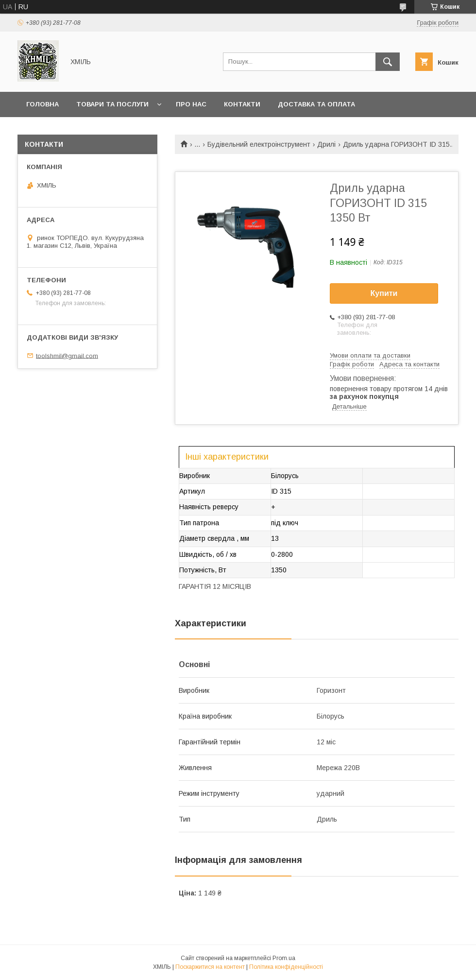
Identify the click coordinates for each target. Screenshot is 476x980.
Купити (384, 293)
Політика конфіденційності (286, 967)
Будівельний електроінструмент (259, 144)
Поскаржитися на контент (210, 967)
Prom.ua (284, 958)
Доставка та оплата (316, 104)
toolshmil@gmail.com (67, 355)
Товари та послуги (112, 104)
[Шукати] (388, 62)
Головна (42, 104)
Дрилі (326, 144)
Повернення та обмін (67, 129)
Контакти (242, 104)
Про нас (191, 104)
